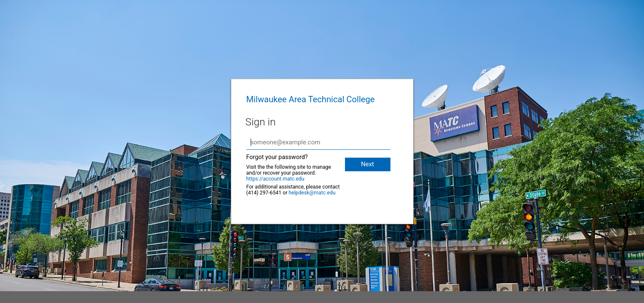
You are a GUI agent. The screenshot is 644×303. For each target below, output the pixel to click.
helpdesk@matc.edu (312, 193)
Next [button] (367, 164)
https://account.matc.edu (275, 179)
